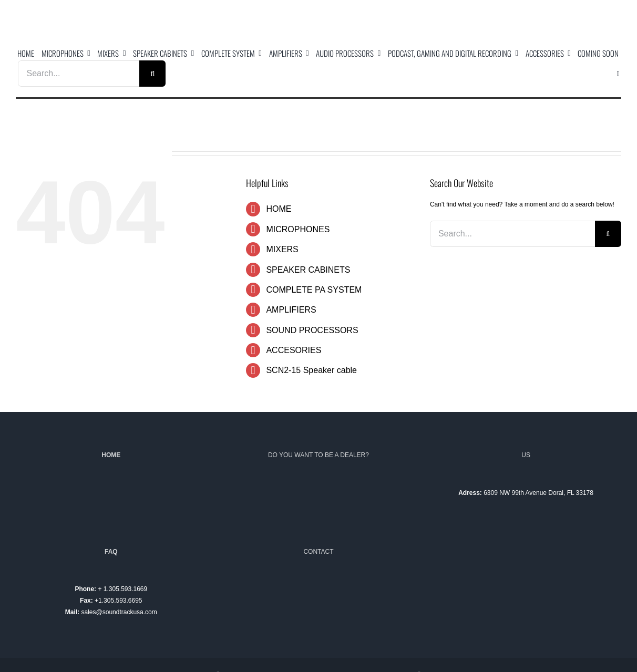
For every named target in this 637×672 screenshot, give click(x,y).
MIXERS (282, 249)
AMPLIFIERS (291, 310)
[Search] (152, 74)
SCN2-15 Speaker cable (311, 370)
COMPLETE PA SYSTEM (314, 290)
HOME (279, 209)
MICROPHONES (298, 229)
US (526, 455)
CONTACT (318, 552)
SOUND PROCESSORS (312, 330)
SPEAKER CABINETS (308, 270)
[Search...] (79, 74)
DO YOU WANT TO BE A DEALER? (318, 455)
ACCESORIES (294, 350)
